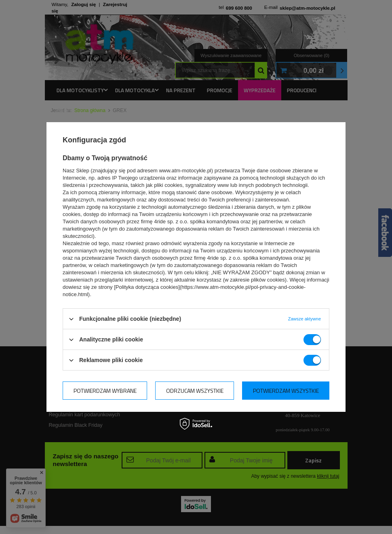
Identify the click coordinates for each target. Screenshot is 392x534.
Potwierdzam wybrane (105, 390)
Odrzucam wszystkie (195, 390)
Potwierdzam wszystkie (286, 390)
